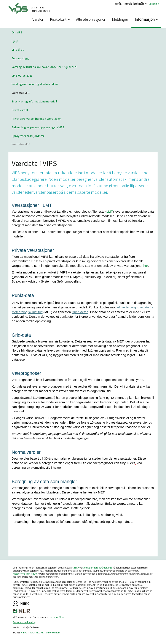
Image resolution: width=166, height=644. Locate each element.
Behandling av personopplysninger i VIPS (38, 127)
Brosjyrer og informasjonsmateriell (34, 101)
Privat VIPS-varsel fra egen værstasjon (37, 119)
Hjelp (15, 41)
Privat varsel (20, 110)
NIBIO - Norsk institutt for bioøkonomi (41, 632)
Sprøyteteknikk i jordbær (28, 136)
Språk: (119, 4)
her (146, 266)
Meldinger (120, 19)
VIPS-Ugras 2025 (22, 75)
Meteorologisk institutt (25, 574)
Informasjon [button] (146, 19)
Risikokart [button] (60, 19)
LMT (109, 212)
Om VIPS (17, 32)
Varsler (38, 19)
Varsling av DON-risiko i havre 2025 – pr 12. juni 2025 (45, 67)
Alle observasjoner (91, 19)
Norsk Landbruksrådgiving (97, 568)
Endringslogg (20, 58)
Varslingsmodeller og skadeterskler (35, 84)
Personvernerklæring (24, 622)
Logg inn (154, 4)
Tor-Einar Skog (56, 617)
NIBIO (76, 568)
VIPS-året (18, 50)
